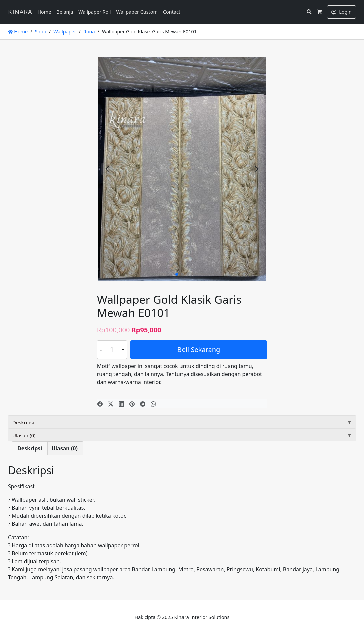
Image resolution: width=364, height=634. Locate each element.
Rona (89, 32)
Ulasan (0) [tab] (65, 448)
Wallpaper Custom (137, 12)
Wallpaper (65, 32)
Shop (40, 32)
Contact (172, 12)
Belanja (65, 12)
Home (44, 12)
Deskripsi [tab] (30, 448)
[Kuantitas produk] (112, 350)
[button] (257, 169)
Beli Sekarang (199, 349)
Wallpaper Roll (95, 12)
